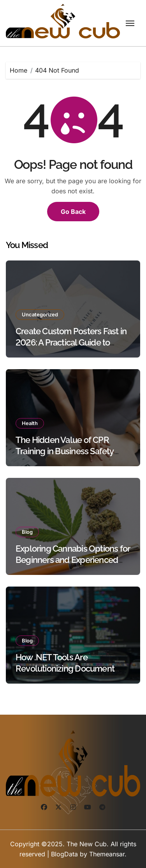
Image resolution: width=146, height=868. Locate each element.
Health (30, 423)
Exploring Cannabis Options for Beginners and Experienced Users (73, 560)
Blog (27, 532)
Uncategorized (40, 314)
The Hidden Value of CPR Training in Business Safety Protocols (65, 451)
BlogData (64, 854)
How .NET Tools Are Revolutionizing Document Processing (65, 668)
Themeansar (107, 854)
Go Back (73, 212)
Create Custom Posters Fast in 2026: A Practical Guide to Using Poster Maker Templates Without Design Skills (72, 348)
